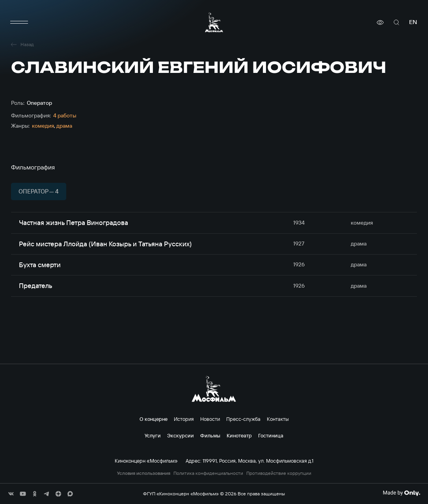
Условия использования (144, 473)
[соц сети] (11, 494)
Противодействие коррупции (279, 473)
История (184, 419)
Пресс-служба (243, 419)
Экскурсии (181, 435)
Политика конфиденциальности (208, 473)
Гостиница (271, 435)
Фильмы (210, 435)
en (413, 22)
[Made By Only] (401, 493)
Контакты (278, 419)
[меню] (19, 22)
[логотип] (214, 22)
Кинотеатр (239, 435)
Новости (210, 419)
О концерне (154, 419)
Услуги (153, 435)
